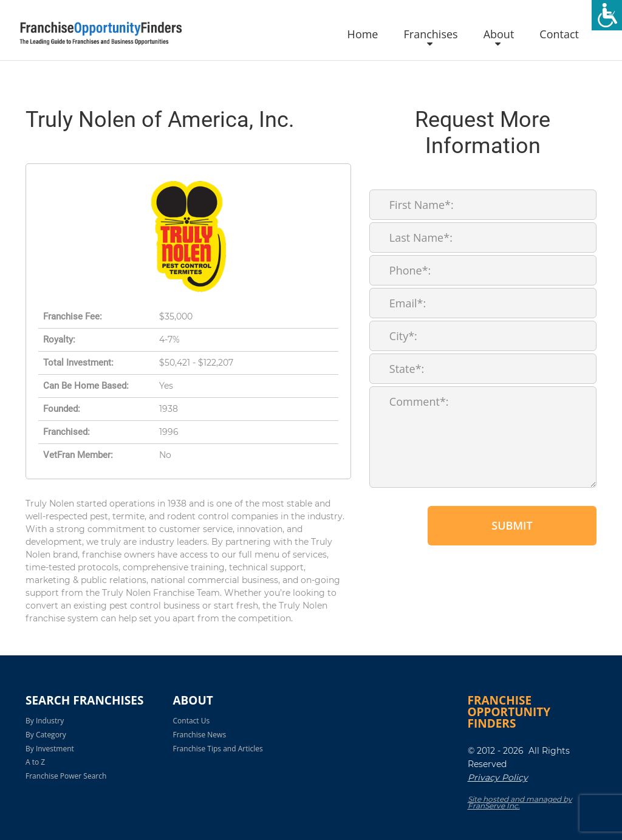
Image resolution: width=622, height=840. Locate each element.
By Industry (45, 721)
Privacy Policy (498, 777)
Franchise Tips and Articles (218, 749)
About (499, 35)
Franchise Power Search (66, 776)
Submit (512, 525)
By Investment (50, 749)
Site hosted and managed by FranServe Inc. (520, 802)
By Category (46, 735)
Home (363, 35)
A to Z (35, 762)
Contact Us (192, 721)
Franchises (430, 35)
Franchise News (200, 735)
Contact (559, 35)
